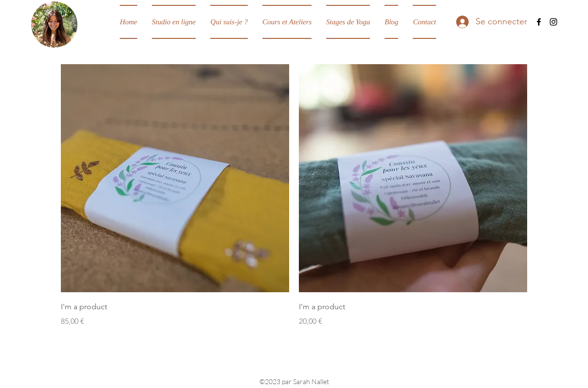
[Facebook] (539, 22)
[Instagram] (553, 22)
